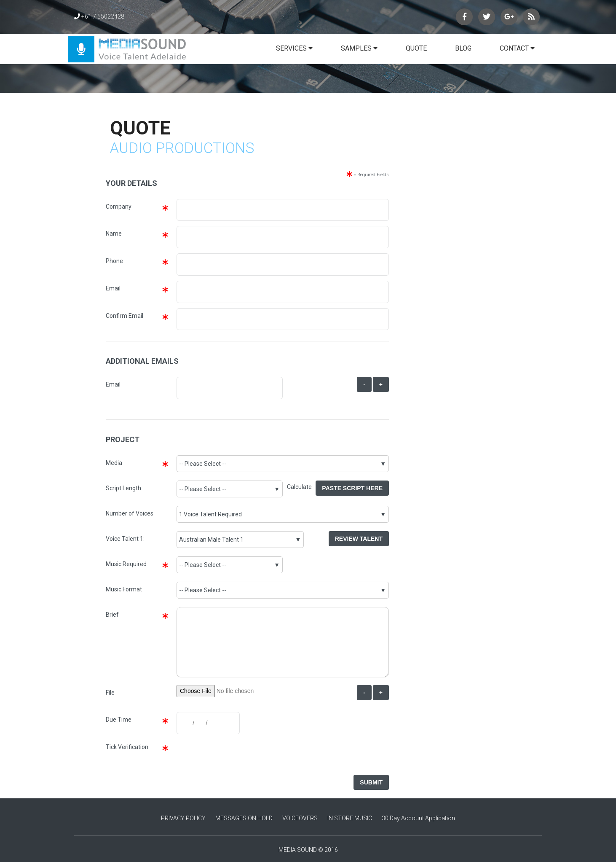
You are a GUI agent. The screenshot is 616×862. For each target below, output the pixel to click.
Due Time (119, 720)
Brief (112, 615)
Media (114, 463)
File (110, 693)
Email (113, 288)
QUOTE (416, 48)
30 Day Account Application (418, 818)
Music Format (124, 589)
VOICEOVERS (300, 818)
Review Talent (359, 539)
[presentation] (240, 756)
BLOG (463, 48)
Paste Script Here (352, 488)
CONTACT (517, 48)
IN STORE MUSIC (350, 818)
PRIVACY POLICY (183, 818)
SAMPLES (359, 48)
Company (119, 207)
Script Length (123, 488)
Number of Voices (130, 513)
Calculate (301, 487)
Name (114, 234)
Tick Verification (127, 747)
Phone (114, 261)
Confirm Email (125, 316)
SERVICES (294, 48)
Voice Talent (122, 539)
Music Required (126, 564)
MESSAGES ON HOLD (244, 818)
